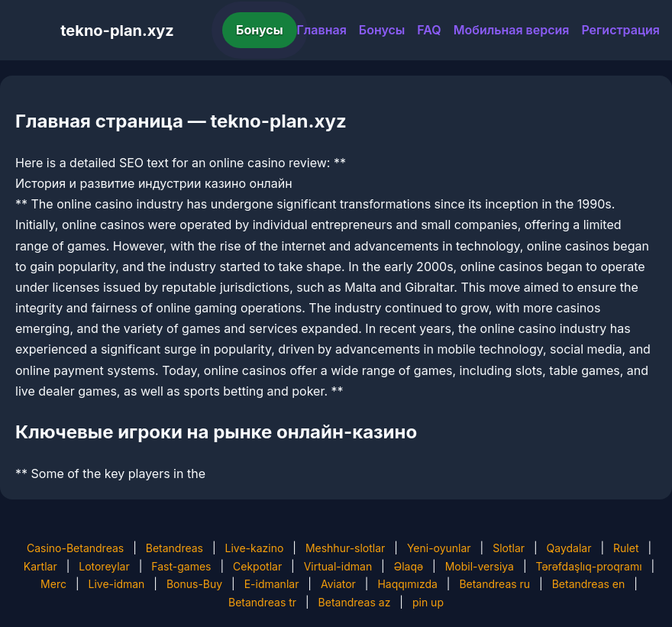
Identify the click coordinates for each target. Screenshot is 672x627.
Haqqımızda (407, 584)
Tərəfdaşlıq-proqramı (589, 566)
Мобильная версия (512, 30)
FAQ (429, 30)
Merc (53, 584)
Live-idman (116, 584)
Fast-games (181, 566)
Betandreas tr (262, 602)
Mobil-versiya (480, 566)
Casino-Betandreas (75, 548)
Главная (322, 30)
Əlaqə (409, 566)
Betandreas (174, 548)
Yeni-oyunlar (439, 548)
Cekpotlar (257, 566)
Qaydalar (569, 548)
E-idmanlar (272, 584)
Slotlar (509, 548)
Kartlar (40, 566)
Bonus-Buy (194, 584)
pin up (428, 602)
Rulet (626, 548)
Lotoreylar (104, 566)
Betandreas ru (494, 584)
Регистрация (620, 30)
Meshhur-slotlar (345, 548)
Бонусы (260, 30)
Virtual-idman (338, 566)
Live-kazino (255, 548)
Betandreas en (589, 584)
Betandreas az (355, 602)
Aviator (338, 584)
